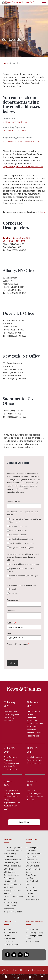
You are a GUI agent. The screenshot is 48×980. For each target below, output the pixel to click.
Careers (7, 935)
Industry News (32, 929)
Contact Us (8, 942)
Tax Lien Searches (11, 875)
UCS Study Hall (32, 881)
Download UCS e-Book (33, 870)
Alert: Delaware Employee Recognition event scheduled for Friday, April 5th (11, 763)
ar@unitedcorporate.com (15, 130)
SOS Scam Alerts (33, 942)
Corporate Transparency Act (33, 898)
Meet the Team (10, 932)
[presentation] (26, 651)
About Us (8, 929)
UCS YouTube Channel (32, 892)
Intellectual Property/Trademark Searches (12, 890)
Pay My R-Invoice (33, 863)
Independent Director (13, 912)
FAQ (28, 884)
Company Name (14, 501)
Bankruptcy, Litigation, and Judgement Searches (12, 881)
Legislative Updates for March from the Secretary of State (35, 760)
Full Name (11, 623)
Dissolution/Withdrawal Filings (13, 898)
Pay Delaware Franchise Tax (32, 858)
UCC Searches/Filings (18, 535)
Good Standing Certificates (10, 855)
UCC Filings (8, 869)
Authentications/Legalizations (21, 539)
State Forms (31, 875)
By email (13, 589)
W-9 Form (30, 887)
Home (5, 63)
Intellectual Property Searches (22, 543)
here (42, 212)
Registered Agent (11, 863)
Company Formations (13, 850)
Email (9, 633)
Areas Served (9, 938)
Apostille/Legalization (13, 847)
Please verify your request (18, 644)
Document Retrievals (13, 860)
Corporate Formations (18, 526)
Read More (24, 822)
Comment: (11, 610)
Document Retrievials (18, 530)
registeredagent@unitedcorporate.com (21, 141)
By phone (13, 593)
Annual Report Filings (13, 866)
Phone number (13, 600)
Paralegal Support (11, 945)
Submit (12, 663)
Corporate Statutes (34, 854)
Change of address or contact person (24, 564)
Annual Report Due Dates (34, 937)
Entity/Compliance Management (22, 548)
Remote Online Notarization (10, 907)
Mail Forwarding (10, 903)
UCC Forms (31, 878)
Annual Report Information (32, 849)
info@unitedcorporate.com (15, 122)
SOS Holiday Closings (35, 932)
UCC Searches (10, 872)
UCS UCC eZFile (33, 866)
